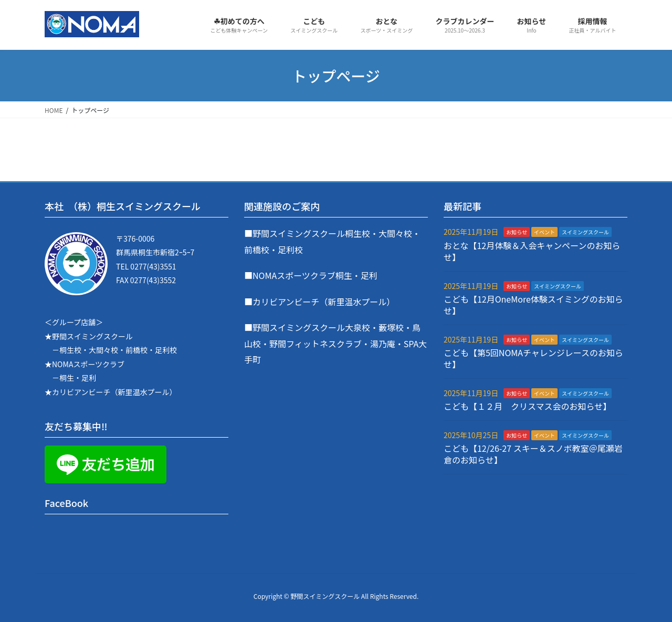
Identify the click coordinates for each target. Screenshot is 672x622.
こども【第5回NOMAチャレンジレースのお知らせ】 (533, 358)
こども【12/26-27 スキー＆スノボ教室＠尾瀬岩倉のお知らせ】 (533, 454)
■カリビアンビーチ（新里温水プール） (319, 302)
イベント (544, 232)
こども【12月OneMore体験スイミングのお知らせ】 (533, 305)
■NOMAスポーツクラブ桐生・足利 (311, 275)
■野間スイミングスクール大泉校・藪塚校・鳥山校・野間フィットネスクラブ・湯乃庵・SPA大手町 (335, 343)
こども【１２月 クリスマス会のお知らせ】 (527, 406)
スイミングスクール (585, 232)
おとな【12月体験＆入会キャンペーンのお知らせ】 (532, 251)
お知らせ (517, 232)
